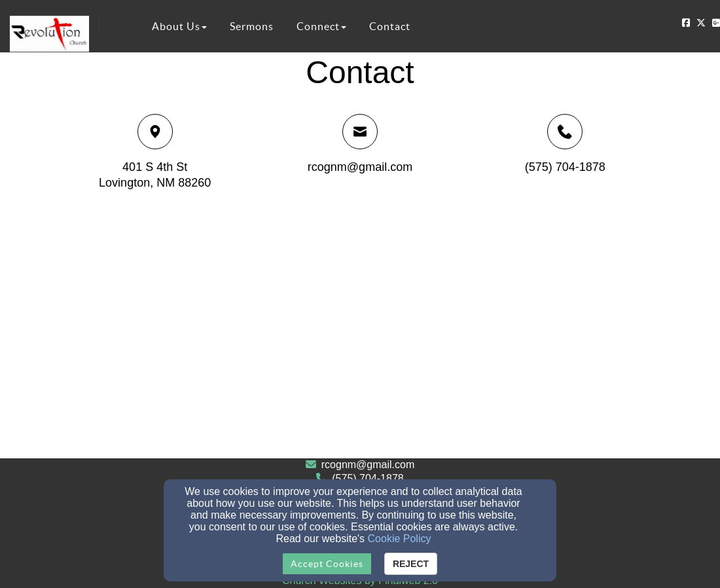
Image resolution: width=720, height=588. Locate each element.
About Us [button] (179, 26)
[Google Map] (360, 331)
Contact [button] (390, 26)
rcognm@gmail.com (360, 167)
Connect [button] (321, 26)
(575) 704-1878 (565, 167)
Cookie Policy (400, 539)
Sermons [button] (252, 26)
